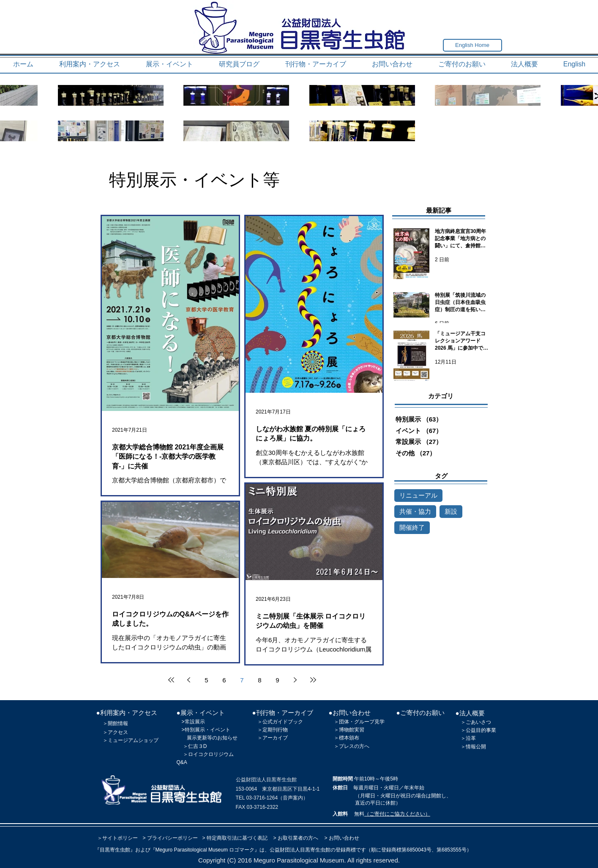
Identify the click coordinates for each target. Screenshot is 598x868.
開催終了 (412, 527)
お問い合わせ (344, 838)
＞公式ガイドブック (280, 722)
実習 (359, 730)
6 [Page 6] (224, 680)
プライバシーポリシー (172, 838)
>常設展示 (193, 722)
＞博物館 (344, 730)
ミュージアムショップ (133, 740)
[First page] (171, 680)
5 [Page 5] (206, 680)
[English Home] (472, 45)
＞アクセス (115, 732)
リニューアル (418, 495)
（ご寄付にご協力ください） (397, 814)
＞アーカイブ (273, 738)
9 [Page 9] (277, 680)
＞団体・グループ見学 (359, 722)
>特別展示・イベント (206, 730)
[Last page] (313, 680)
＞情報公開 (473, 747)
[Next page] (295, 680)
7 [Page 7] (242, 680)
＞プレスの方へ (352, 746)
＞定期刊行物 (273, 730)
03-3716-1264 (262, 798)
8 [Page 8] (259, 680)
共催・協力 (415, 511)
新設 (451, 511)
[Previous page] (189, 680)
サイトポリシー (120, 838)
